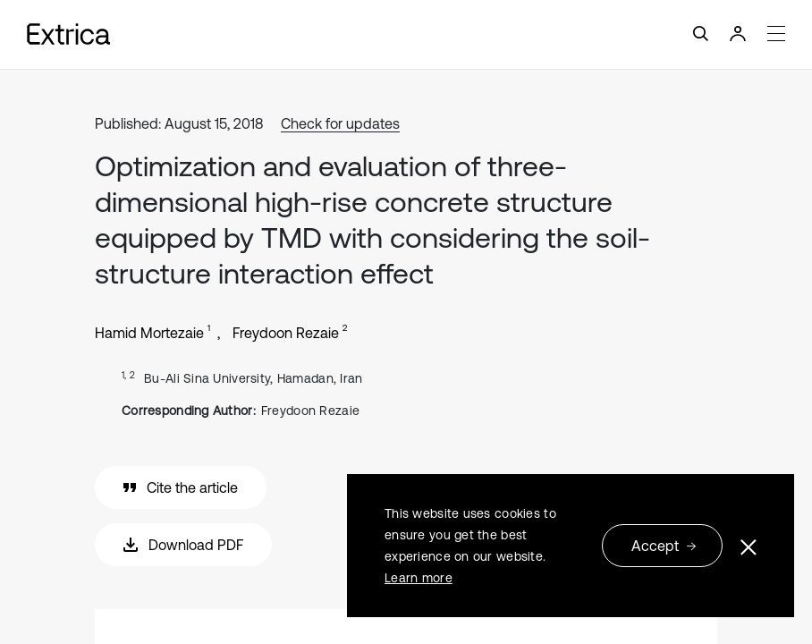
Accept (664, 546)
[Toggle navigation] (406, 34)
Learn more (419, 578)
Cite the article (181, 487)
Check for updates (340, 123)
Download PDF (183, 545)
